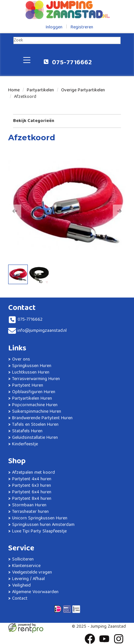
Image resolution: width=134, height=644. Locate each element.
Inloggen (54, 27)
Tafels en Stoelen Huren (35, 425)
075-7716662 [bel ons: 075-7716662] (30, 320)
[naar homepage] (67, 10)
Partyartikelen (40, 90)
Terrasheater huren (30, 512)
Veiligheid (21, 586)
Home (14, 90)
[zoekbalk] (67, 40)
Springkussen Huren (32, 366)
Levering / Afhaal (28, 579)
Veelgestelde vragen (32, 573)
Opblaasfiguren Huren (34, 392)
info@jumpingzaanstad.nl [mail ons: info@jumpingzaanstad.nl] (42, 331)
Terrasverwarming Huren (36, 379)
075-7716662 (68, 63)
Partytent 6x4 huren (32, 492)
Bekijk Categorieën (67, 121)
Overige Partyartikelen (83, 90)
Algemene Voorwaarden (35, 592)
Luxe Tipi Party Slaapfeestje (39, 531)
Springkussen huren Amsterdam (43, 525)
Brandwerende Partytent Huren (42, 418)
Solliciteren (23, 560)
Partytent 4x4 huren (32, 479)
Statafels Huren (27, 431)
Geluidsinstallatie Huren (35, 438)
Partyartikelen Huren (32, 399)
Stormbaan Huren (29, 505)
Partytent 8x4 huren (32, 499)
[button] (15, 211)
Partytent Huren (28, 386)
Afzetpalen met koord (33, 473)
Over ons (21, 360)
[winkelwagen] (106, 60)
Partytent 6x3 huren (32, 486)
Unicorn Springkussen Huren (40, 518)
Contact (20, 599)
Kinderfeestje (25, 444)
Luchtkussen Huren (31, 373)
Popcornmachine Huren (35, 405)
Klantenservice (26, 566)
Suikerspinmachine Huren (37, 412)
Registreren (82, 27)
